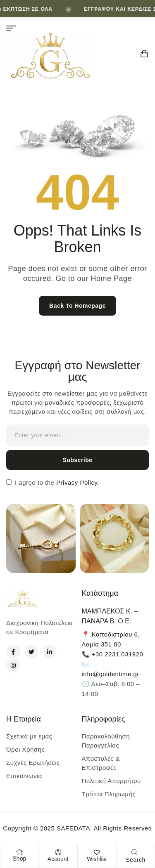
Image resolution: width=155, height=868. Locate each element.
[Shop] (19, 852)
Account (58, 859)
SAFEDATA (73, 828)
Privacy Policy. (77, 482)
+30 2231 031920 (118, 654)
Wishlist (97, 859)
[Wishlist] (97, 852)
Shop (20, 859)
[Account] (58, 852)
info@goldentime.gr (111, 674)
